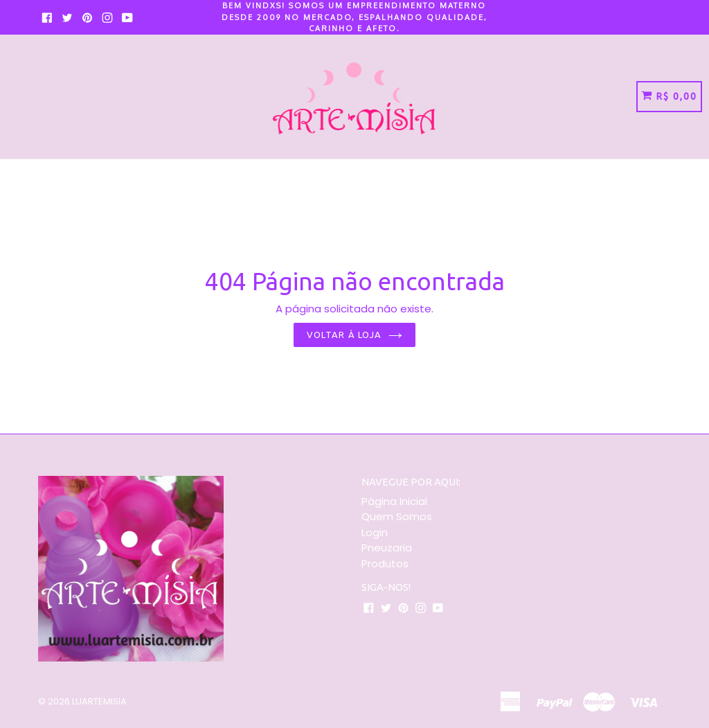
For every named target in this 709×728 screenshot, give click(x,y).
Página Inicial (394, 501)
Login (375, 532)
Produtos (385, 563)
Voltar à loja (354, 335)
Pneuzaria (387, 548)
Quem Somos (397, 516)
